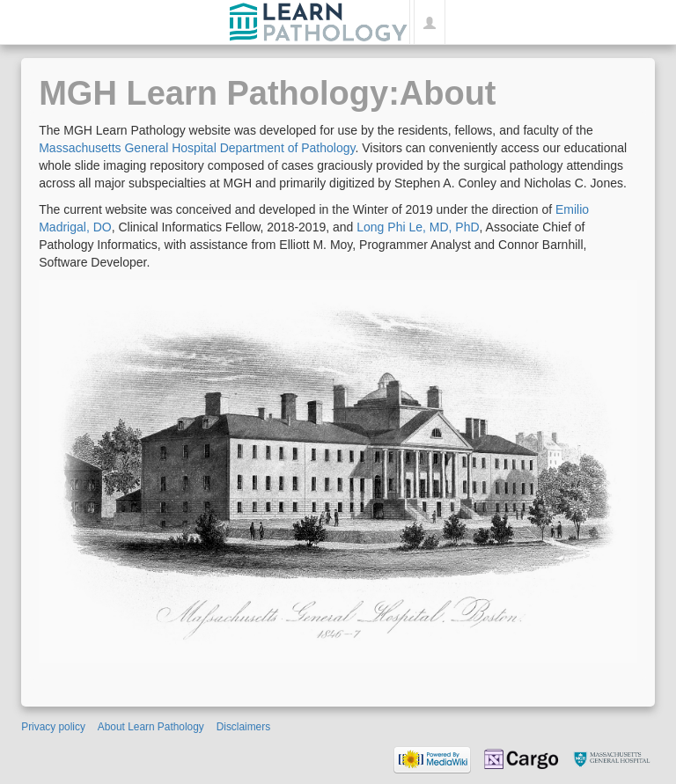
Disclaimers (243, 727)
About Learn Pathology (151, 727)
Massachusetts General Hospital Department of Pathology (197, 148)
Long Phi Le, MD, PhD (418, 227)
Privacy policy (53, 727)
